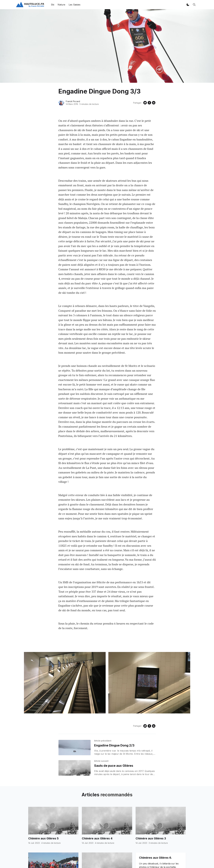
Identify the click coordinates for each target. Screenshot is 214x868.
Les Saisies (75, 5)
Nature (61, 5)
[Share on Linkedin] (154, 103)
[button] (188, 5)
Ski (53, 5)
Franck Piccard (73, 101)
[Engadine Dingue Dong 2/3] (75, 748)
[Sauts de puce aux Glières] (75, 768)
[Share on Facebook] (149, 103)
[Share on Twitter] (145, 103)
